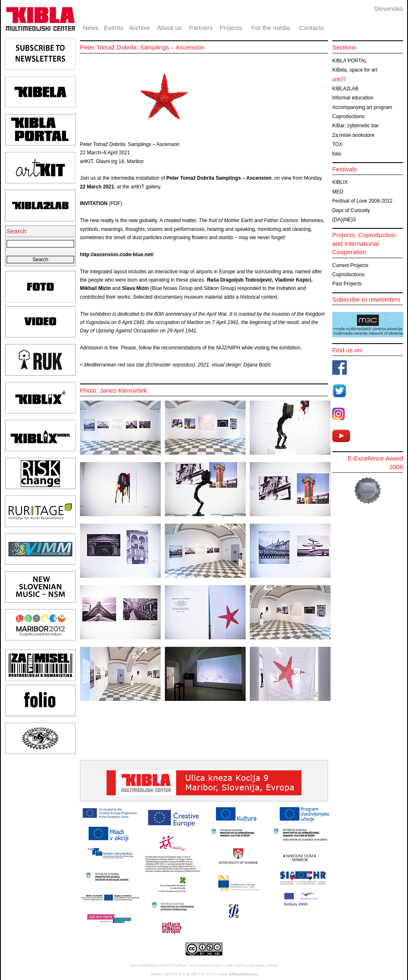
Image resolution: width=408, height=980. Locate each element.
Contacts (312, 28)
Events (114, 28)
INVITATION (95, 203)
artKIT (339, 79)
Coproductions (348, 116)
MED (338, 192)
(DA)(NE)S (344, 220)
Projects (231, 28)
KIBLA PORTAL (350, 61)
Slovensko (389, 9)
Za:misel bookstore (353, 135)
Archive (140, 28)
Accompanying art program (362, 107)
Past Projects (347, 284)
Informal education (353, 98)
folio (337, 154)
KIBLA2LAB (345, 89)
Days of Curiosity (351, 210)
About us (169, 28)
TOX (337, 144)
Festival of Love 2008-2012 (362, 201)
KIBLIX (340, 182)
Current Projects (350, 265)
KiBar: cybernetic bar (355, 126)
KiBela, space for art (355, 70)
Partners (201, 28)
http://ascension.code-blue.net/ (117, 255)
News (91, 28)
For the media (271, 28)
